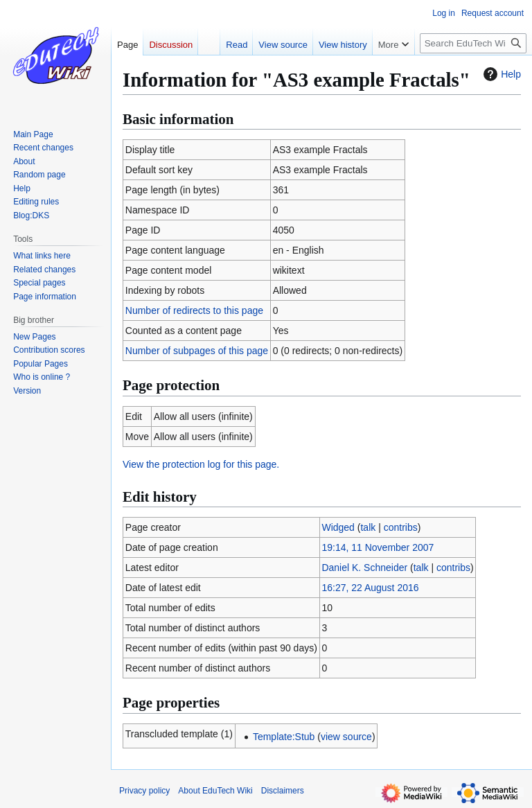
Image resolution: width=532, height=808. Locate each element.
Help (500, 74)
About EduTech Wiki (215, 791)
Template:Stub (284, 737)
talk (368, 527)
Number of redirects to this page (194, 310)
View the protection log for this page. (201, 464)
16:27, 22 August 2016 (370, 588)
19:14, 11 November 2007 (378, 547)
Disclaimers (283, 791)
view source (346, 737)
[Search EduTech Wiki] (473, 43)
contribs (401, 527)
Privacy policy (144, 791)
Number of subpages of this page (197, 351)
